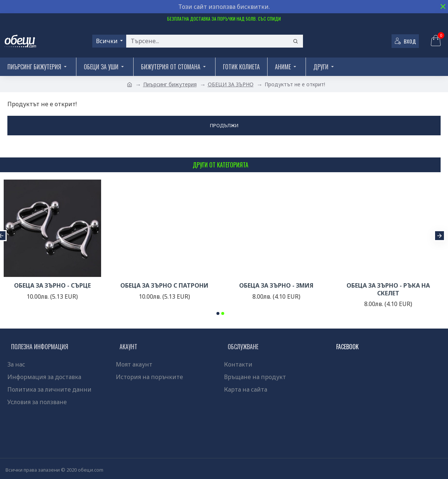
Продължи (224, 125)
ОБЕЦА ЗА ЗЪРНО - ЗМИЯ (276, 286)
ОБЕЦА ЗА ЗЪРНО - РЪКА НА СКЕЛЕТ (388, 289)
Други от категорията (220, 165)
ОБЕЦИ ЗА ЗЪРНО (231, 84)
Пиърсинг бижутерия (170, 84)
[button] (440, 236)
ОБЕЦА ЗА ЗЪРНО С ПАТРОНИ (164, 286)
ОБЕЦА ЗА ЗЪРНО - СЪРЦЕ (52, 286)
